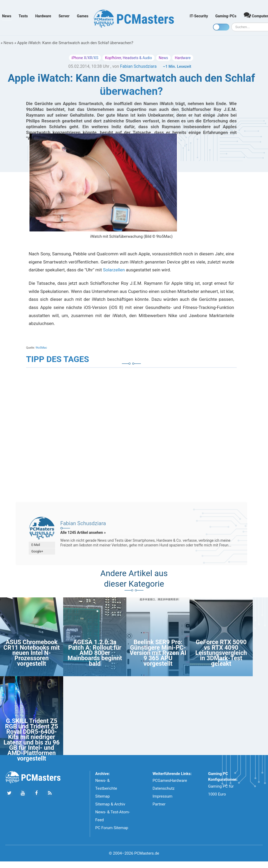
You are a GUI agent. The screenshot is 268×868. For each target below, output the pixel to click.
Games (83, 16)
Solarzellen (114, 270)
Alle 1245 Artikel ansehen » (83, 533)
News (7, 16)
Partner (159, 804)
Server (64, 16)
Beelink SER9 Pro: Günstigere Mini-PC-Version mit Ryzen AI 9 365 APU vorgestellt (158, 653)
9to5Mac (41, 348)
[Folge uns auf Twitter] (9, 793)
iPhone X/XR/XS (85, 58)
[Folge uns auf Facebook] (36, 793)
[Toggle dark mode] (221, 27)
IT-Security (199, 16)
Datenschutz (163, 788)
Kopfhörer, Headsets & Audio (128, 58)
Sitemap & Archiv (110, 804)
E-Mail (36, 545)
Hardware (43, 16)
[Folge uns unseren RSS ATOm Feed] (50, 793)
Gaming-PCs (226, 16)
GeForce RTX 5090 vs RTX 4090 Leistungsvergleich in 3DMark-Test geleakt (221, 653)
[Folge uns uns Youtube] (23, 793)
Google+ (37, 551)
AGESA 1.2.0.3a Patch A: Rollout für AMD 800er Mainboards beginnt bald (95, 653)
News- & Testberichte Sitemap (106, 788)
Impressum (162, 796)
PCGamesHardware (170, 781)
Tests (23, 16)
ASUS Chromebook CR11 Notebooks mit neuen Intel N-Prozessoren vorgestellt (32, 653)
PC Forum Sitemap (112, 828)
